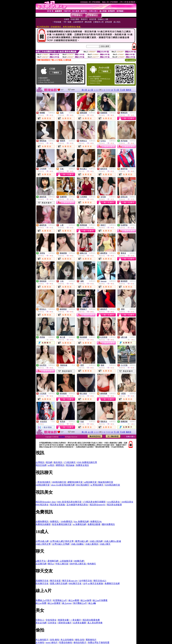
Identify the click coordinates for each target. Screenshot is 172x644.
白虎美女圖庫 (80, 623)
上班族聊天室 (66, 561)
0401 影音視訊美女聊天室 (69, 502)
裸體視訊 (60, 465)
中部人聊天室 (62, 564)
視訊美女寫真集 (58, 505)
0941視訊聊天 (83, 485)
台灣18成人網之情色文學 (62, 541)
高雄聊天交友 (42, 581)
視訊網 (49, 462)
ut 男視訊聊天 (97, 485)
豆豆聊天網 (41, 564)
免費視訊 (52, 113)
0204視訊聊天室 (112, 485)
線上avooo (67, 603)
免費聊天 (52, 337)
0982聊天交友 (75, 583)
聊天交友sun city (70, 581)
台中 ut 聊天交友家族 (93, 583)
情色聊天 (92, 564)
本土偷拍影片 (42, 640)
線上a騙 (92, 603)
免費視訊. (55, 522)
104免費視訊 (67, 522)
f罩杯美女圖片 (65, 623)
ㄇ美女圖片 (76, 620)
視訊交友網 (41, 465)
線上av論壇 (86, 600)
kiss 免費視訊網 (81, 522)
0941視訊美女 (42, 505)
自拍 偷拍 (55, 640)
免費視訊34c (96, 522)
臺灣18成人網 (82, 541)
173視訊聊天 (70, 462)
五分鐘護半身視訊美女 (77, 505)
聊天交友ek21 (100, 581)
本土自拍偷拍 (67, 640)
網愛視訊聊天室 (75, 482)
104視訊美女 (127, 502)
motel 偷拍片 (52, 642)
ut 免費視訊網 (79, 524)
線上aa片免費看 (100, 600)
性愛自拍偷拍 (66, 642)
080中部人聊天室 (78, 564)
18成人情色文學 (43, 544)
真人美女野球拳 (95, 623)
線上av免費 (41, 603)
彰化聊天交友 (42, 583)
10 (112, 90)
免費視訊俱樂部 (43, 524)
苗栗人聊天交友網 (59, 583)
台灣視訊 (40, 462)
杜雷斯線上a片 (60, 600)
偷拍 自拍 (80, 640)
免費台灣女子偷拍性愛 (99, 642)
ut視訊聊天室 (90, 482)
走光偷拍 (40, 642)
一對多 (73, 365)
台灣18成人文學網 (61, 544)
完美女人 (40, 620)
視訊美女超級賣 (114, 505)
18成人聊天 (105, 544)
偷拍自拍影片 (80, 642)
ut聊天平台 (41, 561)
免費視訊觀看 (94, 524)
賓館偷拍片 (91, 640)
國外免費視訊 (108, 524)
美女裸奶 (62, 437)
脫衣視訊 (58, 462)
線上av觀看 (74, 600)
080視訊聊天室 (59, 482)
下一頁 (116, 90)
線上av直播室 (54, 603)
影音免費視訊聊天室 (62, 524)
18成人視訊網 (96, 541)
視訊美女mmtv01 (97, 505)
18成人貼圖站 (77, 544)
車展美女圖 (63, 620)
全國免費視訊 (42, 522)
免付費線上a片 (80, 603)
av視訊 (51, 465)
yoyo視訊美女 (113, 502)
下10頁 (122, 90)
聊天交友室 (55, 581)
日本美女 (52, 623)
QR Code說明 (130, 60)
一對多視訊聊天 (43, 482)
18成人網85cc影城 (112, 541)
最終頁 (129, 90)
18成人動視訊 (92, 544)
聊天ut (51, 564)
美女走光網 (41, 623)
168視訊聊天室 (43, 485)
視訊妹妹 (70, 465)
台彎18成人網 (42, 541)
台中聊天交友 (86, 581)
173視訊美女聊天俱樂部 (94, 502)
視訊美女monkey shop (46, 502)
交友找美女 (51, 620)
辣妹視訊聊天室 (106, 482)
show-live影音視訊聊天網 (63, 485)
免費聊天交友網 (112, 583)
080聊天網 (79, 561)
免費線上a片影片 (44, 600)
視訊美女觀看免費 (91, 620)
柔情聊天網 (53, 561)
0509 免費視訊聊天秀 (87, 462)
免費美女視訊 (82, 465)
